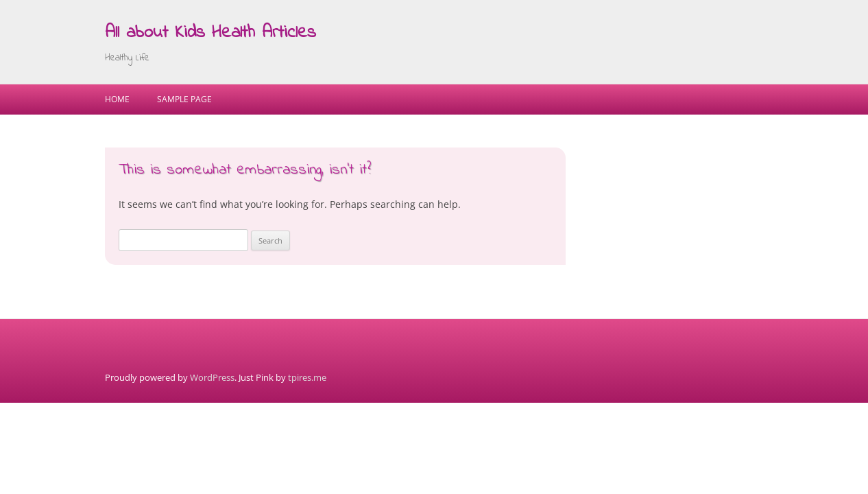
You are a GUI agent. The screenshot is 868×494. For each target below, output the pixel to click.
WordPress (212, 377)
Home (117, 99)
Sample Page (184, 99)
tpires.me (307, 377)
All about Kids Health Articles (210, 33)
